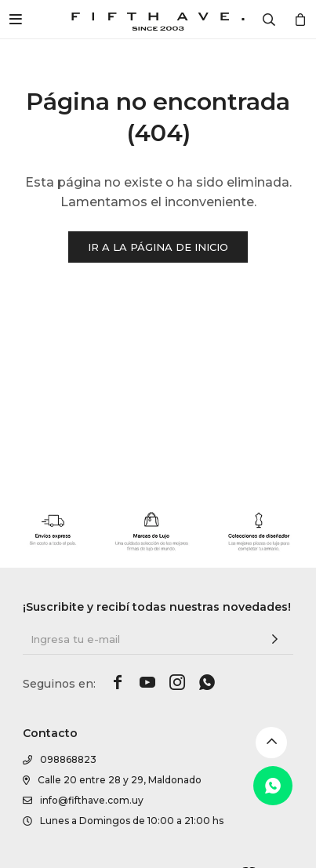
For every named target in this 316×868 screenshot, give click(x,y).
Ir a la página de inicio (158, 247)
